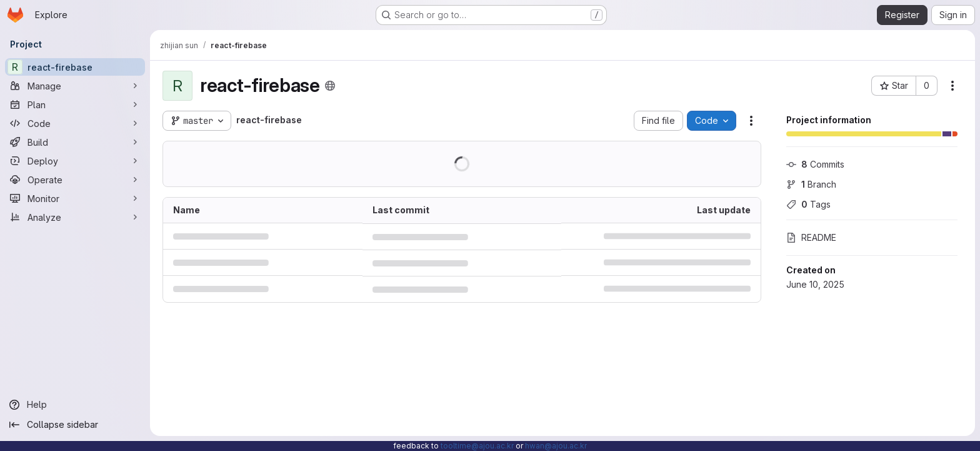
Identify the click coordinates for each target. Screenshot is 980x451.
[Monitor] (75, 198)
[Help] (75, 405)
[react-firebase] (75, 67)
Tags (808, 204)
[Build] (75, 142)
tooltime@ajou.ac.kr (477, 446)
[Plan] (75, 104)
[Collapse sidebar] (75, 425)
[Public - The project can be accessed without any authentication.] (330, 86)
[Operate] (75, 180)
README (811, 237)
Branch (811, 184)
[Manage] (75, 86)
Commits (815, 164)
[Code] (75, 123)
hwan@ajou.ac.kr (556, 446)
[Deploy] (75, 161)
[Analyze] (75, 217)
